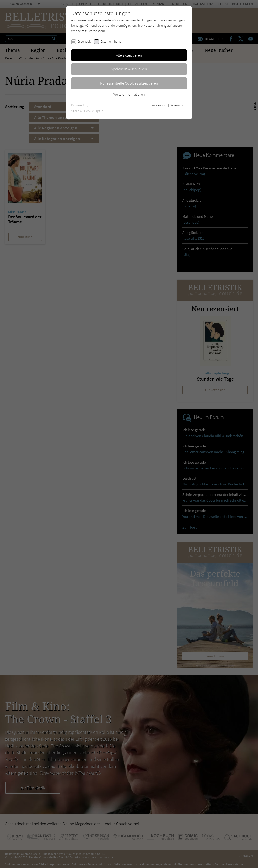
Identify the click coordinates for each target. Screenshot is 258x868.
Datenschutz (178, 105)
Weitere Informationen (129, 94)
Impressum (159, 105)
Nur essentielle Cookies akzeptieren (129, 83)
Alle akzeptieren (129, 55)
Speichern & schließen (129, 69)
